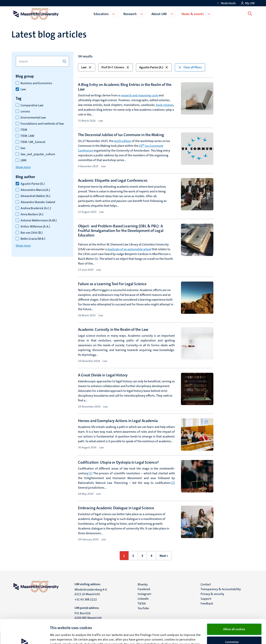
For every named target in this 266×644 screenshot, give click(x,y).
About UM (160, 14)
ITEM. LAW (27, 136)
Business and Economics (36, 83)
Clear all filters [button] (190, 67)
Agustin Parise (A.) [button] (154, 67)
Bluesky (143, 584)
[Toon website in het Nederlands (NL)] (226, 3)
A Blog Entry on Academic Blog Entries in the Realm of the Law (125, 87)
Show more (23, 167)
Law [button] (87, 67)
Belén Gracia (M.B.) (33, 239)
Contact (206, 584)
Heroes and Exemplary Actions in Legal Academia (118, 421)
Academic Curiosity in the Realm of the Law (113, 329)
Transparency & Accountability (221, 589)
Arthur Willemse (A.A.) (35, 227)
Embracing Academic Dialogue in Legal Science (116, 508)
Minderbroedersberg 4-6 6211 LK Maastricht (91, 592)
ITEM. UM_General (33, 142)
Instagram (144, 594)
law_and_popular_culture (38, 154)
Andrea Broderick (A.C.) (36, 208)
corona (25, 111)
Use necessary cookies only (234, 632)
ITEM (24, 130)
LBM (23, 160)
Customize (234, 619)
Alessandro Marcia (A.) (35, 190)
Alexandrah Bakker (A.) (35, 196)
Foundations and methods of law (42, 124)
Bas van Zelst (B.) (32, 233)
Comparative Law (32, 105)
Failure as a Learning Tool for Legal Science (112, 284)
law (23, 148)
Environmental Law (33, 118)
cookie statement (120, 626)
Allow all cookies (234, 606)
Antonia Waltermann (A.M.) (39, 220)
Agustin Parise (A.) (33, 184)
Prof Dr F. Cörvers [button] (116, 67)
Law (23, 89)
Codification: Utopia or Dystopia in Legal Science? (118, 462)
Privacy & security (212, 594)
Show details (58, 637)
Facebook (144, 589)
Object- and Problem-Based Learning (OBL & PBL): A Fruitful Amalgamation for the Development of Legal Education (121, 231)
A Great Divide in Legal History (103, 375)
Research (131, 14)
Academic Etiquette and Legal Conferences (113, 180)
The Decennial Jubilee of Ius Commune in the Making (121, 135)
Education (102, 14)
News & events (193, 14)
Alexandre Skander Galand (38, 202)
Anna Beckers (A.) (32, 214)
